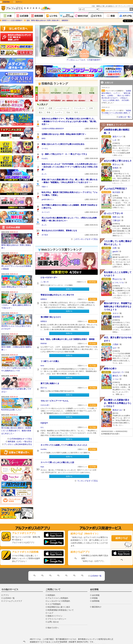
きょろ (44, 174)
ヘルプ (50, 613)
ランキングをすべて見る (87, 481)
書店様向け (97, 607)
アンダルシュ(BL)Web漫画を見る (18, 444)
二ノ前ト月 (45, 282)
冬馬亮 (115, 168)
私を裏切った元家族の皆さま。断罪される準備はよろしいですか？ (118, 403)
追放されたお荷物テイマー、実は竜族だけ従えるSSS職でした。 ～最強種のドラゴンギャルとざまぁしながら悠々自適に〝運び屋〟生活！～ (70, 121)
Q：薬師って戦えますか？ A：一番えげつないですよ (64, 154)
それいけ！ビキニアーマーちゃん (55, 401)
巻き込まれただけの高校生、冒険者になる (59, 231)
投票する (69, 289)
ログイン (19, 2)
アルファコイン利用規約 (58, 598)
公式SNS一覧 (96, 576)
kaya (42, 467)
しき (114, 140)
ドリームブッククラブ (13, 601)
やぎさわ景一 (45, 405)
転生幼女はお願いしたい (12, 410)
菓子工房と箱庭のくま (50, 383)
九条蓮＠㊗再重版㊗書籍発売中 (53, 129)
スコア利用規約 (54, 604)
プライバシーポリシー (57, 619)
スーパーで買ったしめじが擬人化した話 (57, 462)
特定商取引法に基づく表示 (59, 607)
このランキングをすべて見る (85, 239)
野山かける (117, 279)
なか (114, 348)
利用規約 (51, 595)
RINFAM (44, 344)
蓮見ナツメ (117, 137)
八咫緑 (115, 344)
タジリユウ (46, 212)
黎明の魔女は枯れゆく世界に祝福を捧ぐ (16, 246)
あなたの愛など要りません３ (118, 161)
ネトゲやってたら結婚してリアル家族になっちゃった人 (64, 445)
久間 (114, 248)
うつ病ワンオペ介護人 (50, 361)
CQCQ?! (44, 423)
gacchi (115, 251)
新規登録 (6, 2)
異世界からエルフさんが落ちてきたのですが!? (16, 327)
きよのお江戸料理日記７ (116, 189)
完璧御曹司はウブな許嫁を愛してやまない (16, 390)
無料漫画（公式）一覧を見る (20, 441)
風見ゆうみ (117, 410)
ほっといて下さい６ (113, 213)
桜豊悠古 (44, 299)
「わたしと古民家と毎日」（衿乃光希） (116, 100)
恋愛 (50, 108)
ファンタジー (79, 108)
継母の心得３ (110, 369)
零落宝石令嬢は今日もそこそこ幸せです (57, 295)
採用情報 (96, 601)
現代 (76, 112)
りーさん (45, 148)
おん (42, 427)
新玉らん (116, 164)
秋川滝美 (116, 192)
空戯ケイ (45, 187)
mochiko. (44, 449)
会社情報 (96, 595)
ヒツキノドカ (118, 283)
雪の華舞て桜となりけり (51, 317)
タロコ (115, 313)
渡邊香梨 (116, 317)
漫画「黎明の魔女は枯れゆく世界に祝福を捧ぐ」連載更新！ (48, 20)
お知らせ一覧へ (125, 117)
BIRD (44, 139)
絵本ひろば (122, 538)
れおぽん (45, 158)
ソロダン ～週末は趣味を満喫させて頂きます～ (16, 306)
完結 (68, 112)
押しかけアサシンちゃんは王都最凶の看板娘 (16, 267)
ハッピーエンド (63, 108)
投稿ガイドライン (55, 616)
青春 (49, 112)
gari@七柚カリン (48, 199)
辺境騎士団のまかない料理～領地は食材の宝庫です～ (64, 134)
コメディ (58, 112)
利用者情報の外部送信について (61, 610)
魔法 (41, 112)
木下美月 (45, 235)
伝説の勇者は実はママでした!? (14, 287)
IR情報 (95, 598)
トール (115, 379)
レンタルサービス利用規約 (59, 601)
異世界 (41, 108)
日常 (91, 108)
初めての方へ (53, 628)
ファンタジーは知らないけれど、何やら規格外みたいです (16, 369)
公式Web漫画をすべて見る (21, 439)
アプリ (6, 595)
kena (42, 366)
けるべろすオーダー (49, 277)
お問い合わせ (53, 622)
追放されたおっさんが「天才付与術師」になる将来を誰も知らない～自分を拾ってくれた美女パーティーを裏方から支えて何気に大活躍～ (70, 167)
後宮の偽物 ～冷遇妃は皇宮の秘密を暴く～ (16, 348)
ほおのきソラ (118, 372)
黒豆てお (44, 388)
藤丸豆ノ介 (117, 376)
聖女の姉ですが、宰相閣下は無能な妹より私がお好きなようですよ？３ (118, 306)
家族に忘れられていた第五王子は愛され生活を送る (63, 144)
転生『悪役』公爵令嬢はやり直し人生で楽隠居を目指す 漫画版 (68, 339)
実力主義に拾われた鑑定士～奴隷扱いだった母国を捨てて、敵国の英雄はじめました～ (16, 431)
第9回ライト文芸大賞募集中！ (13, 20)
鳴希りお (116, 217)
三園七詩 (116, 220)
